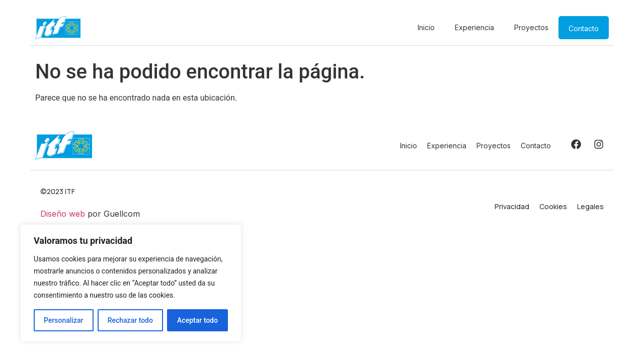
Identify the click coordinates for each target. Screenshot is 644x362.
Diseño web (63, 214)
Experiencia (474, 27)
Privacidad (512, 206)
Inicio (426, 27)
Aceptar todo (197, 320)
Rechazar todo (130, 320)
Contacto (584, 28)
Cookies (553, 206)
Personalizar (63, 320)
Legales (590, 206)
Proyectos (531, 27)
